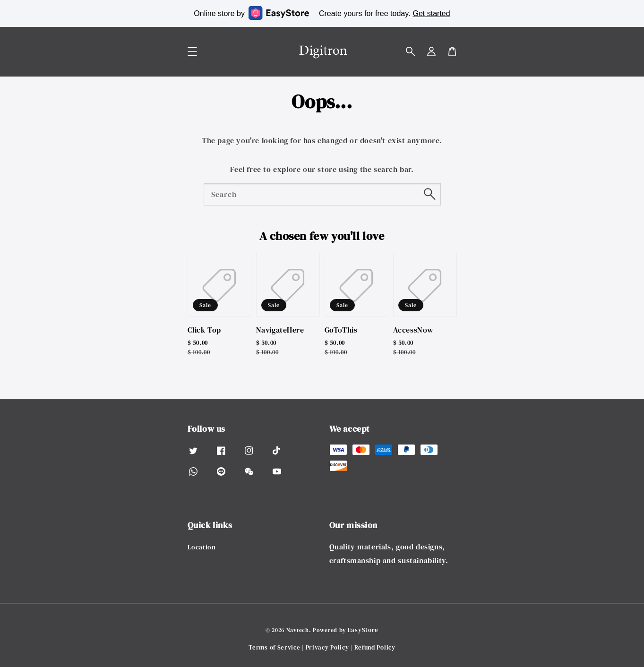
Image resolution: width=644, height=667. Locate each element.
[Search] (430, 194)
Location (202, 547)
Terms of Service (274, 647)
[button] (411, 51)
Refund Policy (375, 647)
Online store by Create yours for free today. (322, 13)
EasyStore (363, 630)
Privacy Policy (327, 647)
